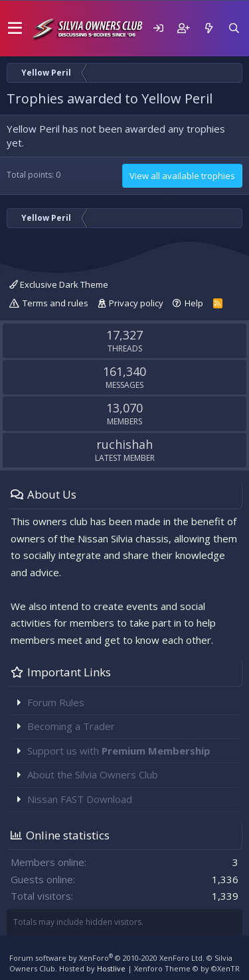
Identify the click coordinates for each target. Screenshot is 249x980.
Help (194, 303)
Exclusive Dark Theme (59, 284)
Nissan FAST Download (80, 799)
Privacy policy (136, 303)
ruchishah (124, 444)
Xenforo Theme (187, 968)
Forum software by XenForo (107, 958)
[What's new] (208, 28)
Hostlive (111, 968)
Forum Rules (56, 702)
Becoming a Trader (71, 726)
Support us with (119, 751)
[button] (15, 29)
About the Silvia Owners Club (93, 774)
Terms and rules (55, 303)
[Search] (234, 28)
